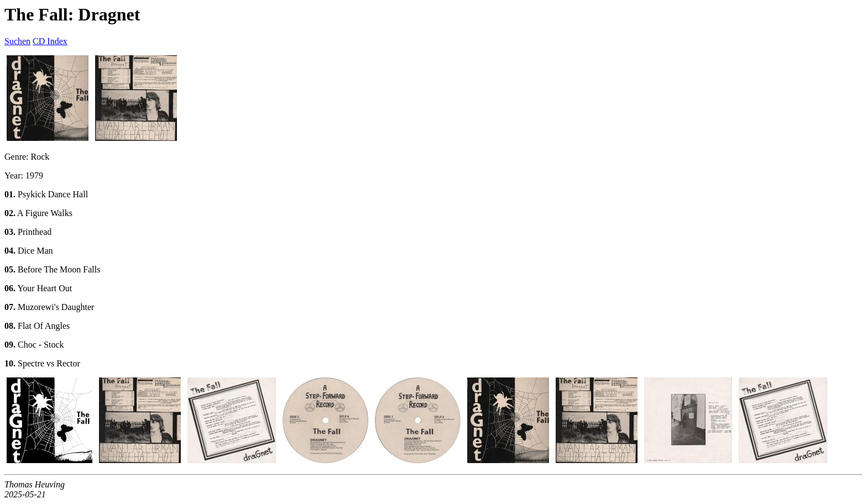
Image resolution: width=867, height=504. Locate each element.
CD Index (50, 41)
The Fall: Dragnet (72, 14)
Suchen (17, 41)
